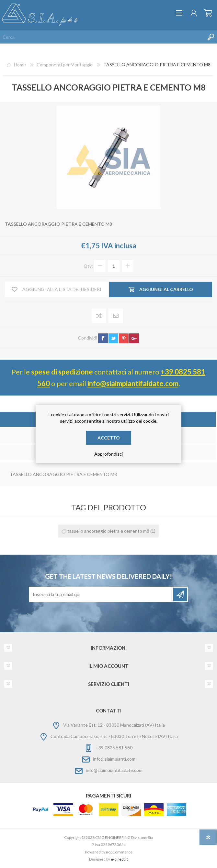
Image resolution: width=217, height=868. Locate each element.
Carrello (208, 13)
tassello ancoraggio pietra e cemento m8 (108, 531)
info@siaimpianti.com (114, 759)
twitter (113, 338)
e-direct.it (119, 859)
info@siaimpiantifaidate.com (133, 383)
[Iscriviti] (102, 594)
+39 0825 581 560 (114, 748)
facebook (103, 338)
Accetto (109, 438)
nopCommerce (119, 852)
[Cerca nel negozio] (102, 37)
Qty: (88, 266)
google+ (134, 338)
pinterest (124, 338)
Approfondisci (108, 454)
